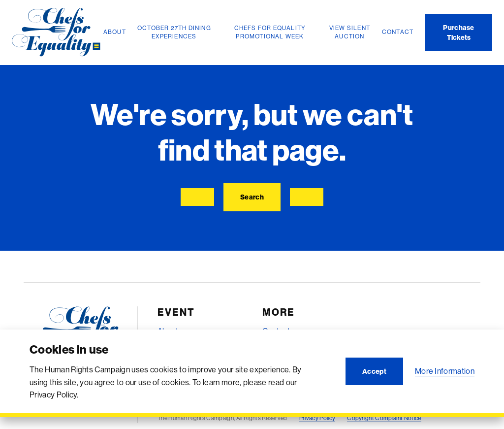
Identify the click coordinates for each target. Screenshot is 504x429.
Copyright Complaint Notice (384, 418)
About (168, 331)
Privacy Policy (317, 418)
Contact (276, 331)
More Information (445, 371)
